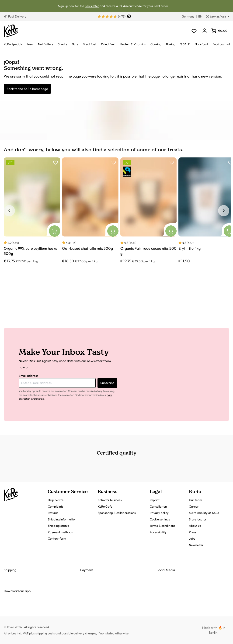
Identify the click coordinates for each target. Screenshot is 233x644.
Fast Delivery (15, 16)
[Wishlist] (194, 31)
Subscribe (107, 383)
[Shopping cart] (219, 31)
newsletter (92, 6)
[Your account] (204, 31)
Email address (28, 376)
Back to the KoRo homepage (27, 89)
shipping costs (45, 633)
